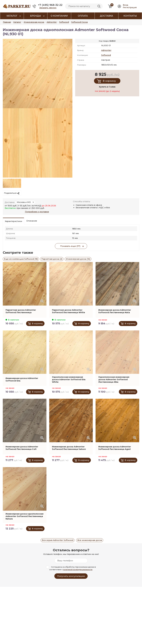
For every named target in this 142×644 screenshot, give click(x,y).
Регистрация (130, 7)
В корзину (109, 81)
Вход (125, 5)
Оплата (83, 16)
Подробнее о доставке (37, 212)
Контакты (130, 16)
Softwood (106, 55)
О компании (59, 16)
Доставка (106, 16)
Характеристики (13, 221)
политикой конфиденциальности (78, 570)
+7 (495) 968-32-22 (50, 5)
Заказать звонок (48, 8)
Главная (7, 22)
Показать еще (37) (70, 246)
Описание (32, 221)
